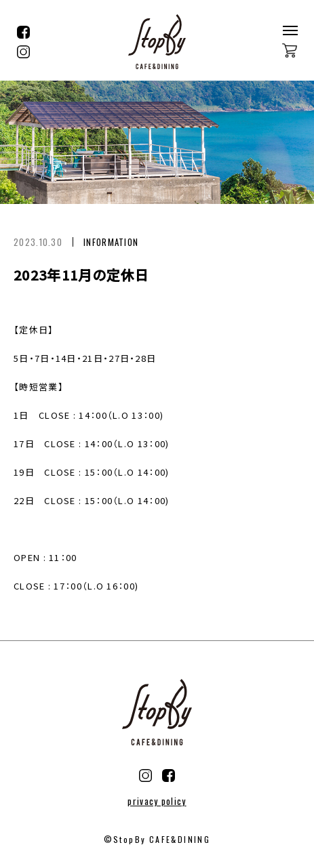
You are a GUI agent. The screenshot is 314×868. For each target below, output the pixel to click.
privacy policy (157, 801)
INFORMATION (111, 242)
